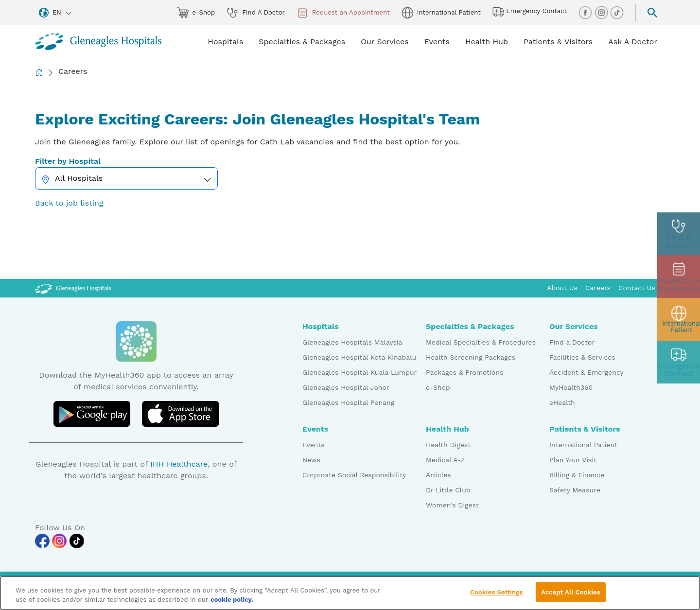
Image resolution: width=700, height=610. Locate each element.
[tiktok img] (617, 12)
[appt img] (679, 277)
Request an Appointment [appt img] (343, 13)
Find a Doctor (572, 342)
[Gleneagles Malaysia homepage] (98, 42)
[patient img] (679, 319)
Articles (438, 475)
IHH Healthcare (179, 464)
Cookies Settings (497, 596)
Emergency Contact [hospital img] (530, 12)
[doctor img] (679, 234)
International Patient (583, 445)
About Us (562, 288)
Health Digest (448, 445)
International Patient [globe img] (441, 13)
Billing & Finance (577, 475)
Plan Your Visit (573, 460)
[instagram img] (602, 12)
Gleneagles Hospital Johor (346, 387)
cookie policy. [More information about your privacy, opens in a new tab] (232, 603)
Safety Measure (575, 490)
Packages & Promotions (464, 372)
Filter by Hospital (68, 161)
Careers (598, 288)
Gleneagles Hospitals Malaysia (352, 342)
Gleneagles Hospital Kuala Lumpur (359, 372)
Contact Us (637, 288)
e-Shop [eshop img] (196, 13)
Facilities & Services (582, 357)
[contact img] (679, 362)
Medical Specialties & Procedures (481, 342)
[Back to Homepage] (39, 72)
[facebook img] (586, 12)
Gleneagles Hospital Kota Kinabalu (359, 357)
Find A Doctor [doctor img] (256, 13)
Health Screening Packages (471, 357)
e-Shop (438, 387)
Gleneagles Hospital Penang (348, 402)
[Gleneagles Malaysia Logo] (73, 288)
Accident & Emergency (586, 372)
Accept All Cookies (570, 596)
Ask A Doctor (633, 42)
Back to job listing (69, 203)
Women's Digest (452, 505)
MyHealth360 (571, 387)
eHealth (562, 402)
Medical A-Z (445, 460)
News (311, 460)
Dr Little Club (448, 490)
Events (314, 445)
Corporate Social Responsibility (354, 475)
